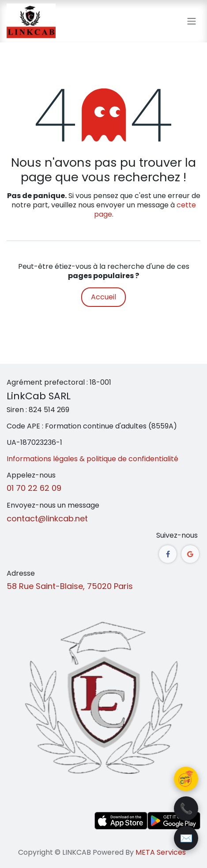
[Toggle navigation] (192, 21)
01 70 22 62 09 (34, 488)
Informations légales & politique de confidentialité (92, 459)
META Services (161, 852)
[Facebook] (168, 554)
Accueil (103, 297)
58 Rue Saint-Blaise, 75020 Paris (70, 586)
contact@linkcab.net (47, 518)
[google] (190, 554)
